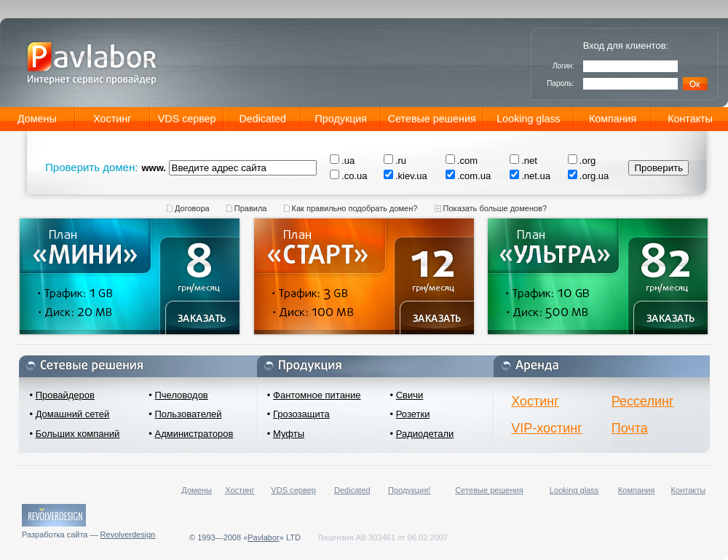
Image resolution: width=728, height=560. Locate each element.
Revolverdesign (128, 535)
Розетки (413, 414)
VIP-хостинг (547, 428)
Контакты (690, 119)
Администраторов (194, 434)
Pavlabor (263, 537)
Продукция (341, 119)
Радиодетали (425, 434)
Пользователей (188, 414)
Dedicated (263, 119)
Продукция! (409, 490)
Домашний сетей (73, 414)
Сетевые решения (432, 119)
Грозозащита (301, 414)
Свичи (410, 395)
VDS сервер (187, 119)
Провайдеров (65, 395)
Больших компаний (78, 434)
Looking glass (528, 119)
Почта (630, 428)
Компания (613, 119)
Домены (37, 119)
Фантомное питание (317, 395)
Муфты (289, 434)
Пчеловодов (181, 395)
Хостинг (112, 119)
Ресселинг (643, 401)
